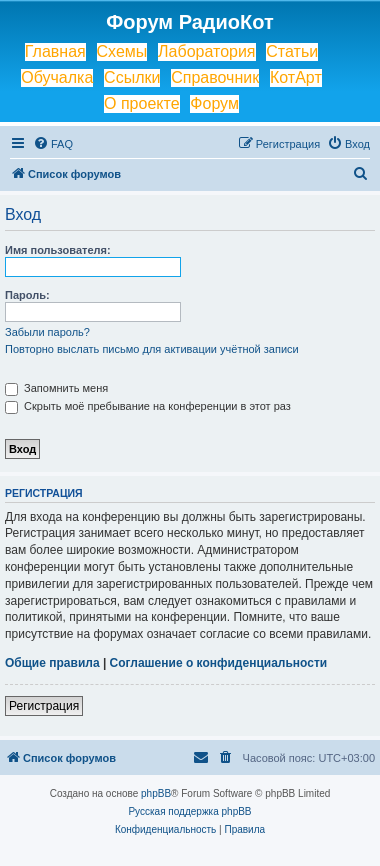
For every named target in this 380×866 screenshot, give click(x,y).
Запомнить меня (56, 388)
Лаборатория (206, 51)
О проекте (141, 103)
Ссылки (132, 77)
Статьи (292, 51)
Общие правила (52, 663)
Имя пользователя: (58, 250)
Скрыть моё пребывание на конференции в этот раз (148, 406)
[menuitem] (53, 144)
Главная (55, 51)
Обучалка (57, 77)
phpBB (156, 793)
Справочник (215, 77)
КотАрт (296, 77)
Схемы (122, 51)
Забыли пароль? (47, 332)
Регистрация (44, 706)
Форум (214, 103)
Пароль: (27, 295)
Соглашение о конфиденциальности (219, 663)
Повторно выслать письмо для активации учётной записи (152, 349)
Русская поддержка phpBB (189, 811)
